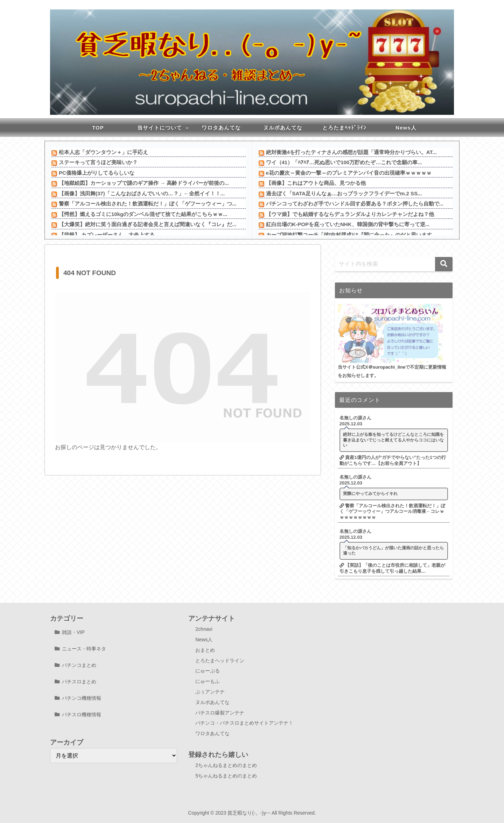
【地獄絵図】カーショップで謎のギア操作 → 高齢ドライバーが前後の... (144, 183)
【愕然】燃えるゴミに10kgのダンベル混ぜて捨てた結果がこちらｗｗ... (143, 214)
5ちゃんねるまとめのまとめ (226, 776)
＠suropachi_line (387, 367)
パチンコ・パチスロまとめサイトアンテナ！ (244, 723)
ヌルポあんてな (212, 702)
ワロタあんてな (212, 733)
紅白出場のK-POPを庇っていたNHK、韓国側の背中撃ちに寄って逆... (348, 224)
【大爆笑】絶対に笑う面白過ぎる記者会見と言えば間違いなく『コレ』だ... (148, 224)
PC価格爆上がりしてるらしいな (97, 173)
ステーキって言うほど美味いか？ (98, 162)
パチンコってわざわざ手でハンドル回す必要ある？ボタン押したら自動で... (355, 204)
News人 (204, 640)
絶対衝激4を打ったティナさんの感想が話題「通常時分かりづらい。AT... (351, 152)
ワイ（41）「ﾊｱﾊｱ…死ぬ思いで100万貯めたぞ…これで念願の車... (344, 162)
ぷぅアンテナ (210, 692)
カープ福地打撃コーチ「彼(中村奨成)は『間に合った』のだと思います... (351, 235)
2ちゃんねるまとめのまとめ (226, 765)
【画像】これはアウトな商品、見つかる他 (316, 183)
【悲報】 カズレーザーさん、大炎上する (107, 235)
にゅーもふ (208, 681)
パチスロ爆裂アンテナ (220, 713)
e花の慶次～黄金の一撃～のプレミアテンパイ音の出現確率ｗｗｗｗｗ (349, 173)
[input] (394, 264)
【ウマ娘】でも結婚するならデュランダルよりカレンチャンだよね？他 (350, 214)
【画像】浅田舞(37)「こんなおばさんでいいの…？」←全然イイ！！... (142, 193)
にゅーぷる (208, 671)
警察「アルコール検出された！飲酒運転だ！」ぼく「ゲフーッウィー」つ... (148, 204)
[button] (444, 264)
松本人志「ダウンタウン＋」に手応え (103, 152)
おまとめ (205, 650)
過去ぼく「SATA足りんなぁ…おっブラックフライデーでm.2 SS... (344, 193)
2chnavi (204, 629)
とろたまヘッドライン (220, 661)
